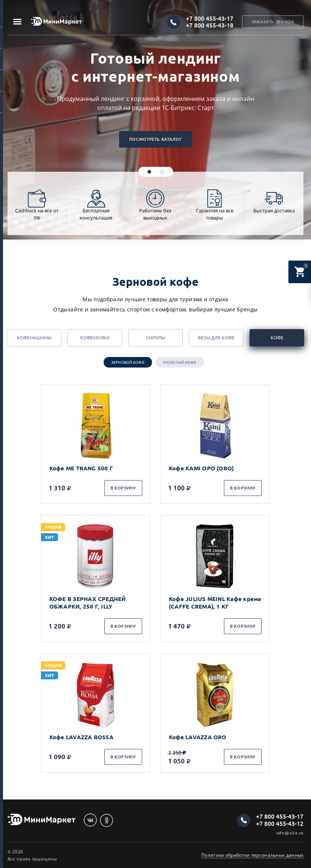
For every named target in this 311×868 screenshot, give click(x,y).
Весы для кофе (216, 338)
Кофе (277, 338)
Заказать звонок (273, 22)
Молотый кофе (180, 362)
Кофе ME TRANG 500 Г (81, 468)
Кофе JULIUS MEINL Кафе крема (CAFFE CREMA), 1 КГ (216, 603)
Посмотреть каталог (155, 139)
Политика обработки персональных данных (252, 855)
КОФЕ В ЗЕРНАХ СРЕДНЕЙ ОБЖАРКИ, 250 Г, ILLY (88, 603)
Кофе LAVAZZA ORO (198, 737)
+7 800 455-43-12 (280, 824)
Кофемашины (34, 338)
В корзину (123, 488)
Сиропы (156, 338)
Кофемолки (95, 338)
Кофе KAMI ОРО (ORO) (202, 468)
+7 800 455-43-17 (210, 18)
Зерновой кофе (128, 362)
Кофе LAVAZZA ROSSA (81, 737)
